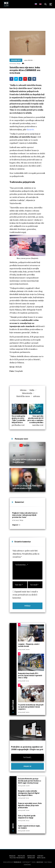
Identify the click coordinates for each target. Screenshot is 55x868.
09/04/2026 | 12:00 (24, 786)
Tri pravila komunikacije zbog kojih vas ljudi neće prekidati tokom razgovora (31, 707)
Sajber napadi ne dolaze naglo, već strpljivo (29, 827)
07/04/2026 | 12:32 (23, 681)
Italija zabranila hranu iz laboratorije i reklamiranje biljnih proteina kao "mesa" (25, 515)
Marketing (31, 856)
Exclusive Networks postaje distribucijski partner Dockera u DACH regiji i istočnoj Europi (29, 781)
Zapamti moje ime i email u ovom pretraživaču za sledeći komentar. (25, 595)
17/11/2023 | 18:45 (18, 520)
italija (32, 390)
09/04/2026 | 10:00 (24, 831)
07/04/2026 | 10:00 (24, 649)
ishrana (23, 390)
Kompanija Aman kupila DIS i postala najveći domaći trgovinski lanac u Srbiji (30, 675)
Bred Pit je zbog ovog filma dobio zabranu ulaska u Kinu (27, 487)
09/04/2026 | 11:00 (24, 810)
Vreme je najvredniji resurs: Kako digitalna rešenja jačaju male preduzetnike (30, 805)
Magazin (12, 856)
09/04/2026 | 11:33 (23, 798)
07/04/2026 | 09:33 (24, 712)
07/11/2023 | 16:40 (15, 63)
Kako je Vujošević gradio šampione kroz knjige (27, 817)
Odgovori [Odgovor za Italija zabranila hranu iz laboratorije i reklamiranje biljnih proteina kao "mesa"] (15, 525)
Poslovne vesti (16, 60)
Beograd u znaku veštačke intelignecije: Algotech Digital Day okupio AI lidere (29, 793)
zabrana (36, 396)
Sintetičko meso (23, 396)
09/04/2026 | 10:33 (24, 820)
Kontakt (40, 856)
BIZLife (30, 60)
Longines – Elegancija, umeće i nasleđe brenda (29, 645)
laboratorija (27, 393)
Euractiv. (31, 129)
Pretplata (21, 856)
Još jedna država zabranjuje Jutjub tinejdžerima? (27, 461)
